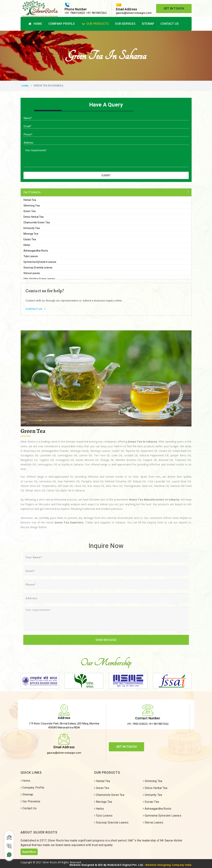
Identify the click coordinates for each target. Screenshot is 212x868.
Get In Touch (174, 8)
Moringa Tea (31, 234)
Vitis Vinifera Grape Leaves (39, 279)
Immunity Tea (32, 228)
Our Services (125, 24)
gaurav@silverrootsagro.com (134, 13)
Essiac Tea (30, 239)
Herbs (27, 245)
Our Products (95, 24)
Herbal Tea (30, 200)
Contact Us (170, 24)
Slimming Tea (32, 206)
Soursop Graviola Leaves (38, 268)
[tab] (106, 192)
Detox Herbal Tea (34, 217)
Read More (29, 852)
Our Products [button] (32, 192)
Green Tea (30, 211)
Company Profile (62, 24)
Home (35, 24)
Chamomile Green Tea (37, 222)
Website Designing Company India (168, 865)
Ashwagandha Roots (36, 251)
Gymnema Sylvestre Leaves (40, 262)
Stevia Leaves (32, 273)
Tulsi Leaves (31, 256)
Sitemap (148, 24)
